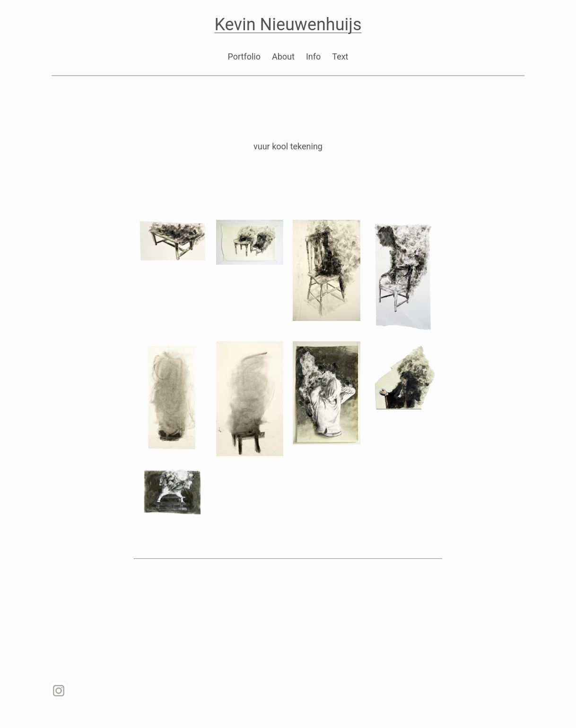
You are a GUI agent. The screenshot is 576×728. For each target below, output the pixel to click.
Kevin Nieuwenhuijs (288, 25)
